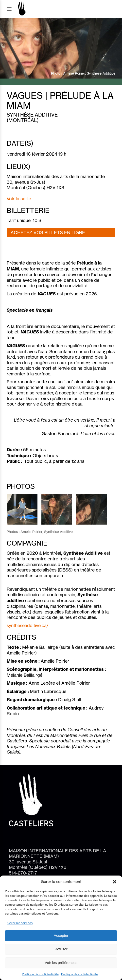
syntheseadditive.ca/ (28, 625)
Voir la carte (19, 199)
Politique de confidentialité (40, 974)
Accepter (61, 935)
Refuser (61, 949)
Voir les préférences (61, 963)
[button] (115, 882)
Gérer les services (20, 923)
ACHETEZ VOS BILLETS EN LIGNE (48, 232)
